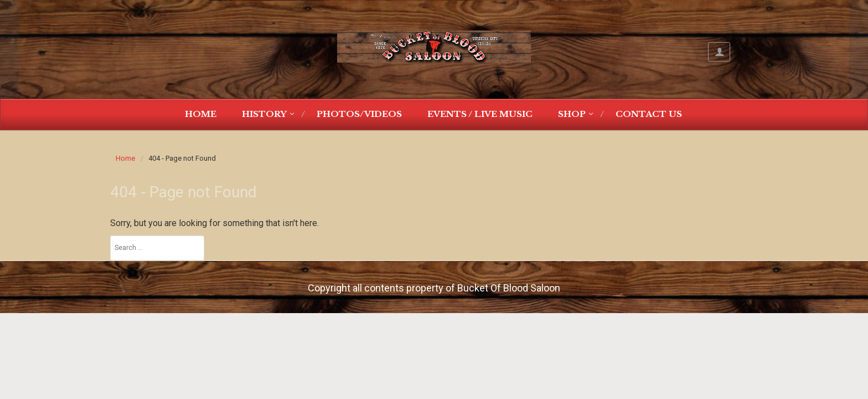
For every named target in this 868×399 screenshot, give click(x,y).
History (264, 114)
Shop (572, 114)
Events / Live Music (480, 114)
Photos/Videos (359, 114)
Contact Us (649, 114)
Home (201, 114)
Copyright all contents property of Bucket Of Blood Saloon (434, 288)
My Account (719, 52)
